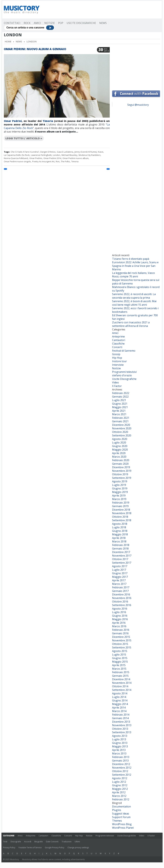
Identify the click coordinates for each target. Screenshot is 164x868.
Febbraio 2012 (121, 799)
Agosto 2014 (120, 693)
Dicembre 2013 (121, 722)
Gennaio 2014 (120, 718)
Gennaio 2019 (120, 506)
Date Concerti (52, 842)
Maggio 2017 (120, 577)
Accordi (28, 842)
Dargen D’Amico (48, 152)
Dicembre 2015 (121, 637)
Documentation (121, 806)
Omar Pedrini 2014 (52, 158)
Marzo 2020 (119, 457)
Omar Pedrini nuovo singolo (17, 161)
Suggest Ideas (121, 814)
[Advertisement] (102, 10)
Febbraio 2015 (121, 672)
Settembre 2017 (122, 563)
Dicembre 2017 (121, 552)
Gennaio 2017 (120, 591)
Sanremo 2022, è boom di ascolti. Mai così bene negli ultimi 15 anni (134, 303)
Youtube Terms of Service (30, 848)
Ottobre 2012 (120, 771)
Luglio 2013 (119, 739)
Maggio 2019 (120, 492)
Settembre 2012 (122, 775)
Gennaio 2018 (120, 549)
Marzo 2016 (119, 626)
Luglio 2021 (119, 400)
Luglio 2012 (119, 782)
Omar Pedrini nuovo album (76, 158)
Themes (117, 821)
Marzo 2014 (119, 711)
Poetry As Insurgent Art (43, 161)
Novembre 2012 (122, 768)
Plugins (117, 810)
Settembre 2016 (122, 605)
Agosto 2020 (120, 439)
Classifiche (118, 344)
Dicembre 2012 (121, 764)
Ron (58, 161)
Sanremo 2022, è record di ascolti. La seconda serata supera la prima (134, 296)
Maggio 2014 (120, 704)
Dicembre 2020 (121, 425)
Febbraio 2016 (121, 630)
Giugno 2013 (120, 743)
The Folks (65, 161)
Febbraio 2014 (121, 715)
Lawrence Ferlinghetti (41, 155)
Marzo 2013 (119, 753)
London (57, 155)
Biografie (39, 842)
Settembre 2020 (122, 435)
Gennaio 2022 (120, 397)
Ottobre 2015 (120, 644)
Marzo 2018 (119, 541)
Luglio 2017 (119, 570)
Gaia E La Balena (65, 152)
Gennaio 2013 (120, 761)
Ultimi (77, 842)
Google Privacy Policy (55, 848)
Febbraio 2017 (121, 587)
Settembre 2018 (122, 520)
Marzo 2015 (119, 669)
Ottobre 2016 (120, 602)
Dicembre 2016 (121, 594)
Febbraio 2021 (121, 418)
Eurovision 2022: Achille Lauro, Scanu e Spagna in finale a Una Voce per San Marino (135, 266)
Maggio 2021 (120, 407)
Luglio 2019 (119, 485)
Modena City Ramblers (90, 155)
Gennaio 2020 (120, 464)
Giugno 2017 (120, 573)
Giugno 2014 (120, 700)
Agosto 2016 (120, 609)
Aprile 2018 (119, 538)
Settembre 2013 (122, 732)
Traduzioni (67, 842)
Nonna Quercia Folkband (16, 158)
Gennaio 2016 (120, 633)
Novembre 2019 (122, 471)
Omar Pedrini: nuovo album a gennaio (35, 49)
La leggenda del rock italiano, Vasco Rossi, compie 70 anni (133, 275)
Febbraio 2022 (121, 393)
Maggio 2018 (120, 534)
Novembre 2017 (122, 556)
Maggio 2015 (120, 662)
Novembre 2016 (122, 598)
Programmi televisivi (124, 372)
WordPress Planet (123, 828)
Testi (5, 842)
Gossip (116, 354)
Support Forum (121, 817)
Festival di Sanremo (124, 351)
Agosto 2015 (120, 651)
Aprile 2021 (119, 411)
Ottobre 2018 (120, 517)
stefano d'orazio (122, 375)
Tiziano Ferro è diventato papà (131, 259)
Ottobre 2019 (120, 474)
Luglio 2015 (119, 655)
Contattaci (12, 23)
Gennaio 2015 (120, 676)
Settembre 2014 (122, 690)
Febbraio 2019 (121, 503)
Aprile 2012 (119, 792)
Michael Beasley (69, 155)
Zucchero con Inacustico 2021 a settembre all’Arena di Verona (131, 324)
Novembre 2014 (122, 683)
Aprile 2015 (119, 665)
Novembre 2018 (122, 513)
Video (115, 382)
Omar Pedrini (13, 121)
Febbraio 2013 (121, 757)
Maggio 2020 (120, 450)
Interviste (118, 365)
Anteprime (118, 337)
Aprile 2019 (119, 496)
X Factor (117, 386)
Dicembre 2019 (121, 467)
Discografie (16, 842)
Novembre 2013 (122, 725)
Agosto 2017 (120, 566)
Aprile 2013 (119, 750)
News (103, 23)
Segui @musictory (138, 105)
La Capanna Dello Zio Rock (17, 155)
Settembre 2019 (122, 478)
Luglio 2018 (119, 527)
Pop (61, 23)
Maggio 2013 (120, 746)
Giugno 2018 (120, 531)
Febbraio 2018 (121, 545)
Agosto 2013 (120, 736)
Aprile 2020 (119, 453)
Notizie (50, 23)
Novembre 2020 (122, 428)
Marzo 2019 (119, 499)
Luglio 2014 (119, 697)
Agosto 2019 (120, 481)
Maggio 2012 (120, 789)
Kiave (101, 152)
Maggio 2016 (120, 619)
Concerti (117, 347)
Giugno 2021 (120, 404)
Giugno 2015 (120, 658)
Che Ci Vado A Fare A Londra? (25, 152)
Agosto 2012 (120, 778)
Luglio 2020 (119, 443)
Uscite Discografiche (81, 23)
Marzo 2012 (119, 796)
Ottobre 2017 (120, 559)
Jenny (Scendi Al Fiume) (86, 152)
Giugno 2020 (120, 446)
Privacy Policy (9, 848)
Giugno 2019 (120, 488)
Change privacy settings (78, 848)
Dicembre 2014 (121, 679)
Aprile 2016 (119, 623)
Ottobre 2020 (120, 432)
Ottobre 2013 (120, 729)
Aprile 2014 (119, 708)
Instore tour (119, 361)
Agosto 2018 (120, 524)
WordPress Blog (122, 824)
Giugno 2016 (120, 616)
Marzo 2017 (119, 584)
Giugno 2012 (120, 785)
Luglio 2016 (119, 612)
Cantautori (119, 340)
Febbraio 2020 (121, 460)
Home (8, 42)
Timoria (48, 121)
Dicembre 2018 (121, 510)
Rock (27, 23)
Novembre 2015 (122, 640)
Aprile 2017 (119, 580)
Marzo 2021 (119, 414)
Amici (37, 23)
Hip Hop (117, 358)
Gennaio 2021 (120, 421)
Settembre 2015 (122, 647)
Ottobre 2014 (120, 686)
